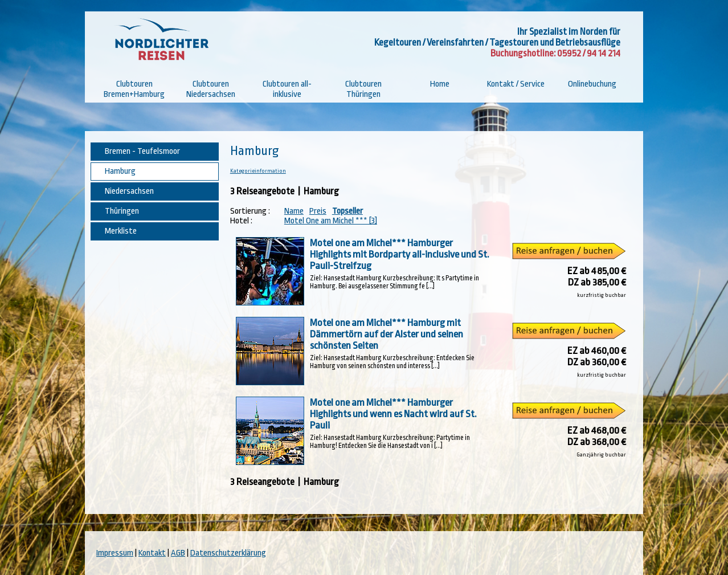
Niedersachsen (129, 191)
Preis (318, 211)
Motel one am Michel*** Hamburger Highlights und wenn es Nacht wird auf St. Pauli (393, 414)
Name (294, 211)
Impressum (115, 553)
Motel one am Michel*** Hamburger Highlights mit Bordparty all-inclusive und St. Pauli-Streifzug (400, 254)
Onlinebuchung (592, 84)
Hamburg (120, 171)
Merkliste (121, 231)
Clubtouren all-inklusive (287, 89)
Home (440, 84)
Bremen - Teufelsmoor (142, 151)
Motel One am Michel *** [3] (331, 221)
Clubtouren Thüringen (363, 89)
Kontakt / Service (516, 84)
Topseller (347, 211)
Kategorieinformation (258, 171)
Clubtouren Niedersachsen (211, 89)
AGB (178, 553)
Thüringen (122, 211)
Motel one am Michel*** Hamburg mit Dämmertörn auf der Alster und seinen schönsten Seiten (387, 334)
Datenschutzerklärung (228, 553)
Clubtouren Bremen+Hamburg (134, 89)
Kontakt (152, 553)
